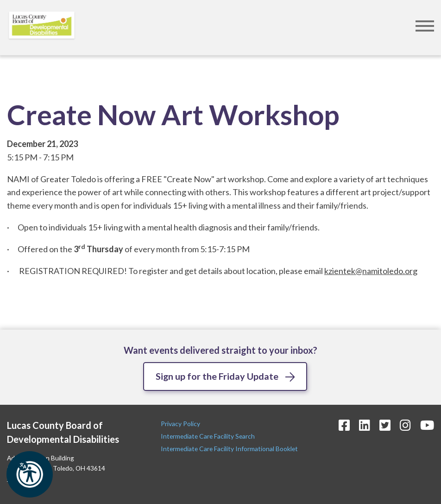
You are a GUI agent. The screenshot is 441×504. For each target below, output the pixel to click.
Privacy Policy (181, 424)
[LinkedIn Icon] (365, 425)
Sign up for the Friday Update (217, 376)
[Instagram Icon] (405, 425)
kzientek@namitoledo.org (371, 271)
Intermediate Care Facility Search (208, 436)
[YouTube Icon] (427, 425)
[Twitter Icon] (385, 425)
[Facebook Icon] (344, 425)
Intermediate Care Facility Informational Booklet (229, 449)
